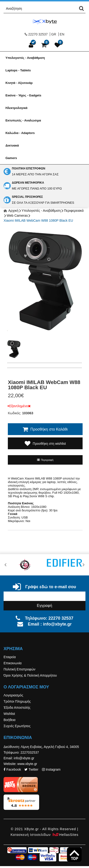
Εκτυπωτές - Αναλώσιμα (23, 120)
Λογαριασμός (13, 695)
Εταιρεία (10, 657)
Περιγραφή (45, 460)
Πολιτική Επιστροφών (19, 669)
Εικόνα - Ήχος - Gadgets (23, 95)
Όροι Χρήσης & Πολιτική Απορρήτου (30, 675)
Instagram (51, 769)
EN (62, 34)
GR (54, 34)
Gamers (11, 158)
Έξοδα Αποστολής (17, 708)
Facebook (12, 769)
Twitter (31, 769)
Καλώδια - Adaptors (20, 133)
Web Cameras (17, 216)
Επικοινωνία (13, 663)
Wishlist (9, 714)
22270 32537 (36, 34)
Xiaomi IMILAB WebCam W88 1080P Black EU (38, 220)
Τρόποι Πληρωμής (17, 701)
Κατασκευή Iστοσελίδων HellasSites (44, 835)
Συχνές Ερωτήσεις (17, 726)
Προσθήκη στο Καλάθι (45, 429)
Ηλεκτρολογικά (16, 108)
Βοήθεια (9, 720)
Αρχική (11, 211)
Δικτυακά (12, 145)
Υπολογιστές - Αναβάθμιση (25, 58)
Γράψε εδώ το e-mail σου (44, 587)
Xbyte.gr (45, 22)
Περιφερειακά (74, 211)
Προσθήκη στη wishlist (45, 443)
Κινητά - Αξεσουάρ (19, 83)
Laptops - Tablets (18, 70)
